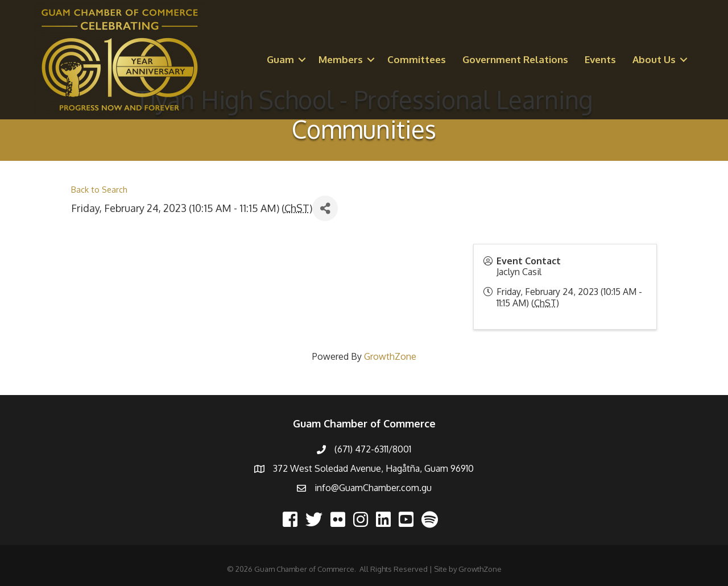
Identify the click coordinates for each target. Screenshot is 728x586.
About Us (654, 59)
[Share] (325, 208)
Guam (280, 59)
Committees (417, 59)
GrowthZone (390, 356)
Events (600, 59)
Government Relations (515, 59)
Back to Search (99, 189)
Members (341, 59)
